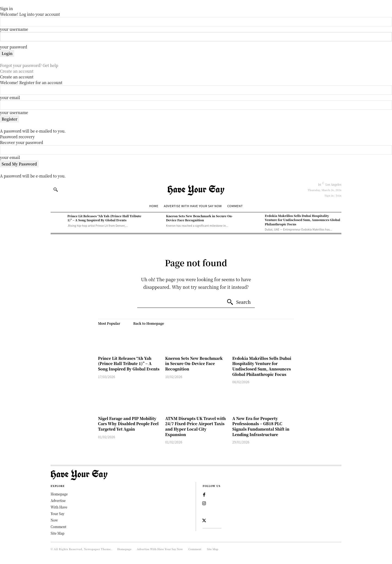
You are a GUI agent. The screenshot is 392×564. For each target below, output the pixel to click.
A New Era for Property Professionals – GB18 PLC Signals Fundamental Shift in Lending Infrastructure (261, 426)
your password (14, 47)
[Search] (239, 302)
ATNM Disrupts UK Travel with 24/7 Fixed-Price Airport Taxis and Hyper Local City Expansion (196, 426)
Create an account (17, 71)
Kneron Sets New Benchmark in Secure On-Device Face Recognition (199, 218)
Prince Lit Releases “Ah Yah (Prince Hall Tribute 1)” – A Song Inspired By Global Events (104, 218)
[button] (56, 189)
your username (14, 29)
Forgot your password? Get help (29, 65)
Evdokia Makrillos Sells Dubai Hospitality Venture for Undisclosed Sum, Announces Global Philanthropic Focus (303, 220)
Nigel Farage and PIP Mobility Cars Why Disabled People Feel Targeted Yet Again (128, 424)
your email (10, 97)
